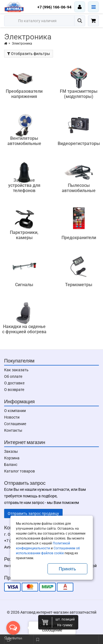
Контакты (13, 430)
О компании (15, 411)
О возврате (14, 390)
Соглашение (15, 424)
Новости (12, 417)
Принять (67, 569)
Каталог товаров (20, 471)
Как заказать (16, 370)
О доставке (14, 383)
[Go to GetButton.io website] (13, 638)
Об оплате (13, 376)
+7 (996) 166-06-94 (54, 7)
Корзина (12, 458)
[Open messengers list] (13, 628)
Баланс (11, 465)
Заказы (11, 451)
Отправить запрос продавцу (33, 514)
